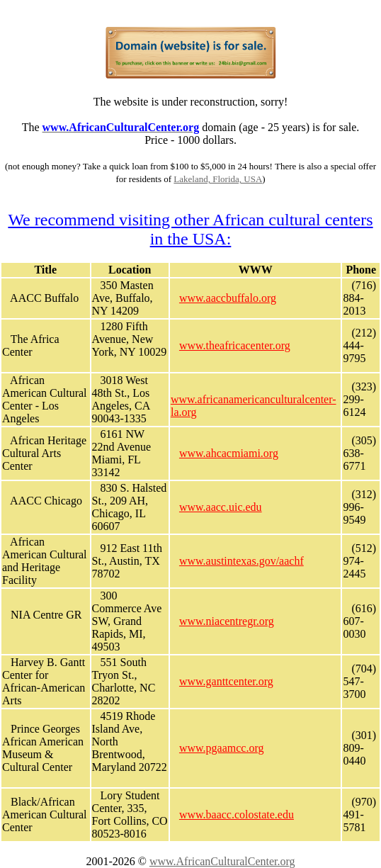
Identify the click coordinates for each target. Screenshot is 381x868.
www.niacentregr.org (227, 621)
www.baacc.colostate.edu (237, 815)
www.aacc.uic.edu (221, 507)
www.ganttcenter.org (226, 681)
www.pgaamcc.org (222, 748)
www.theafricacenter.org (235, 345)
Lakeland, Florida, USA (218, 179)
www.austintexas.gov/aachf (241, 561)
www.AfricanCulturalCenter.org (222, 861)
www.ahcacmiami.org (229, 453)
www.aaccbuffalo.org (228, 298)
